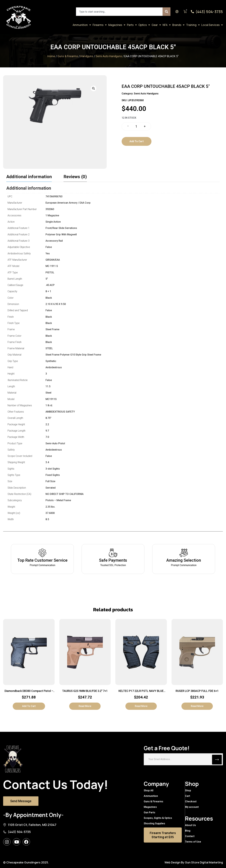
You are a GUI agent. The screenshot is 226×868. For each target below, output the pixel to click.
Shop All (149, 790)
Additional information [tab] (29, 177)
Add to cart (137, 141)
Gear (156, 25)
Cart (187, 796)
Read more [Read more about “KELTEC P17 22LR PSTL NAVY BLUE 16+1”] (141, 706)
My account (192, 807)
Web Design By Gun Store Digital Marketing (194, 862)
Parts (132, 25)
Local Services (212, 25)
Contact (190, 836)
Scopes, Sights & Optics (158, 818)
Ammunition (82, 25)
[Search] (167, 12)
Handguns (87, 56)
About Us (190, 825)
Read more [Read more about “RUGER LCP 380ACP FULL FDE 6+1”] (197, 706)
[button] (94, 88)
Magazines (117, 25)
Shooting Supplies (154, 823)
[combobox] (119, 12)
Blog (188, 831)
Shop (188, 790)
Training (193, 25)
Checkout (191, 801)
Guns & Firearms (68, 56)
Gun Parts (149, 812)
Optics (144, 25)
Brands (178, 25)
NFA (167, 25)
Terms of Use (193, 842)
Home (51, 56)
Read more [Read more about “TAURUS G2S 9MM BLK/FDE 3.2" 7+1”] (85, 706)
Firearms (100, 25)
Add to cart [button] (29, 706)
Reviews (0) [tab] (75, 177)
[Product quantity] (136, 126)
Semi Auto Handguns (109, 56)
